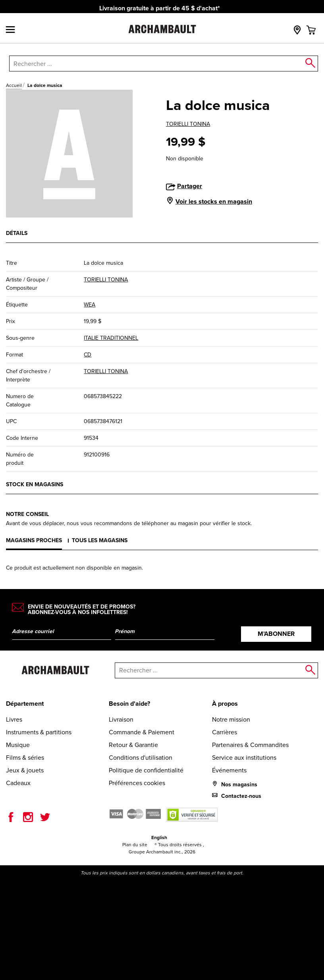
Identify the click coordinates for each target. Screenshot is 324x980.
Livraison (121, 719)
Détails (17, 233)
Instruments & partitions (39, 732)
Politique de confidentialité (146, 770)
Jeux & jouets (25, 770)
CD (88, 355)
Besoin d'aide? (129, 704)
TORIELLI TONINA (188, 124)
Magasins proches (34, 540)
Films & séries (25, 758)
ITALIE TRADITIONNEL (111, 338)
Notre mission (231, 719)
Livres (14, 719)
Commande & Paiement (142, 732)
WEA (90, 305)
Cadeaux (18, 783)
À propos (225, 704)
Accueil (14, 85)
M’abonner (276, 634)
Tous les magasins (100, 540)
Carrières (225, 732)
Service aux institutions (244, 758)
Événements (229, 770)
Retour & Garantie (133, 745)
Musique (18, 745)
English (159, 837)
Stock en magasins (35, 484)
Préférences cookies (137, 783)
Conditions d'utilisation (141, 758)
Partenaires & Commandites (250, 745)
